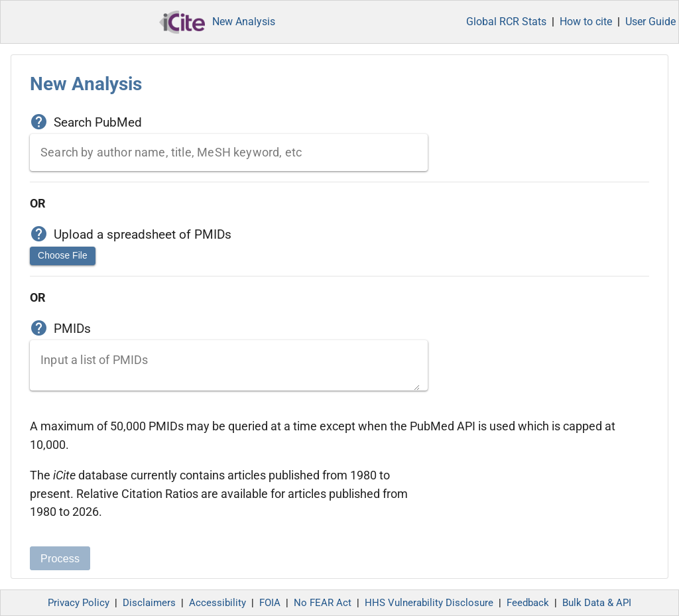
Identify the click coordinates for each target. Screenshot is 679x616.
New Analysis (244, 22)
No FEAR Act (323, 603)
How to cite (586, 22)
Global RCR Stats (506, 22)
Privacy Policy (79, 603)
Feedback (528, 603)
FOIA (270, 603)
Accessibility (217, 603)
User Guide (650, 22)
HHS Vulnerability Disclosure (429, 603)
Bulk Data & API (597, 603)
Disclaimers (149, 603)
